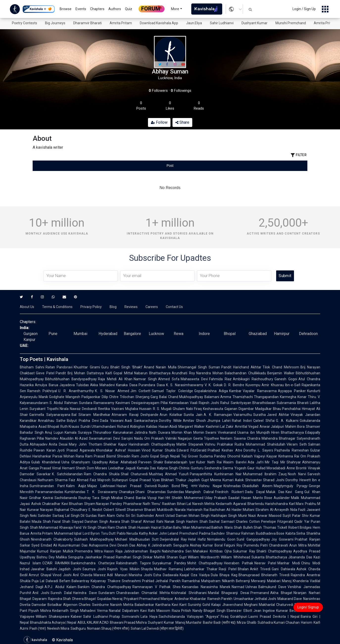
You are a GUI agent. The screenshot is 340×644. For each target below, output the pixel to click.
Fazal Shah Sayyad (68, 522)
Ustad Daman (176, 516)
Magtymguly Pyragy (291, 486)
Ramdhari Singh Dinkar (134, 557)
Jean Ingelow (264, 611)
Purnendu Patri (256, 545)
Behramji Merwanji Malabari (258, 581)
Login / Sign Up (304, 9)
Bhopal (230, 334)
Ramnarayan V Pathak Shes (157, 587)
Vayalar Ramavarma (260, 391)
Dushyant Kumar (255, 23)
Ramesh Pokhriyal (42, 391)
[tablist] (170, 166)
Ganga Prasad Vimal (45, 468)
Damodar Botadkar (47, 605)
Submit (285, 276)
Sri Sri (131, 516)
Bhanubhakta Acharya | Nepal (53, 622)
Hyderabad (108, 334)
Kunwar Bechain (289, 611)
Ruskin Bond (169, 486)
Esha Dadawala (166, 575)
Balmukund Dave (272, 587)
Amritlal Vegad (247, 427)
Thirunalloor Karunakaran (113, 432)
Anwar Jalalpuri (272, 427)
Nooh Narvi (297, 474)
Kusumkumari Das (73, 545)
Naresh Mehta (203, 504)
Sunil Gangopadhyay (253, 539)
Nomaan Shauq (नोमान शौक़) (108, 628)
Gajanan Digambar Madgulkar (248, 409)
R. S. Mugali (162, 409)
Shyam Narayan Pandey (103, 504)
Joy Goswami (282, 539)
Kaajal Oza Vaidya (195, 575)
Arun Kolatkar (171, 415)
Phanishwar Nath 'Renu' (142, 504)
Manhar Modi (289, 563)
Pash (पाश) (38, 628)
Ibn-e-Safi (293, 385)
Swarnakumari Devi (104, 438)
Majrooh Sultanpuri (113, 480)
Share (182, 122)
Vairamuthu (243, 415)
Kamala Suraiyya (78, 432)
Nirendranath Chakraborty (52, 539)
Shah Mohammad (44, 527)
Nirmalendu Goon (221, 539)
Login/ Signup (308, 607)
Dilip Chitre (110, 397)
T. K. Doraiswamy (102, 492)
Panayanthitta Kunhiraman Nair (216, 474)
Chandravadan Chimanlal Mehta (143, 593)
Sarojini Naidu (132, 438)
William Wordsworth (204, 557)
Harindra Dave (85, 593)
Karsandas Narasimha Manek (206, 587)
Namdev (52, 438)
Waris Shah (233, 527)
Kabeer (76, 617)
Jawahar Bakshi (44, 569)
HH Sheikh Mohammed (184, 498)
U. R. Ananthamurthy (76, 391)
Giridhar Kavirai (41, 498)
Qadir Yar (302, 522)
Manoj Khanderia (295, 581)
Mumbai (80, 334)
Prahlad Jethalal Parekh (161, 581)
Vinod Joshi (62, 575)
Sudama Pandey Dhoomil (220, 456)
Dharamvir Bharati (87, 23)
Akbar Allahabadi (123, 462)
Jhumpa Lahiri (219, 421)
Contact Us (174, 307)
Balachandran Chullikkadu (245, 373)
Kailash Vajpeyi (253, 456)
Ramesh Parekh (220, 599)
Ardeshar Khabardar (190, 599)
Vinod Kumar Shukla (158, 450)
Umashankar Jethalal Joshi (255, 599)
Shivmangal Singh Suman (199, 367)
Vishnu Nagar (210, 486)
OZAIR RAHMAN (56, 563)
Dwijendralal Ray (173, 539)
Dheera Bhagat (84, 599)
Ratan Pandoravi (59, 367)
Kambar (235, 391)
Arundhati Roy (183, 373)
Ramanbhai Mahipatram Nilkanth (208, 581)
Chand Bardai (135, 498)
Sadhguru (78, 628)
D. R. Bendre (234, 385)
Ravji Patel (228, 569)
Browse (66, 9)
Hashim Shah (197, 522)
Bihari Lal (184, 504)
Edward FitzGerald (192, 450)
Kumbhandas (75, 492)
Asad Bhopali (49, 427)
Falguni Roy (233, 545)
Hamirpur (282, 334)
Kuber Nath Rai (209, 462)
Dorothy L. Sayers (258, 450)
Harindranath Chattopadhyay (152, 444)
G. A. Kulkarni (287, 421)
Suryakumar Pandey (169, 563)
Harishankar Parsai (47, 456)
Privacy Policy (91, 307)
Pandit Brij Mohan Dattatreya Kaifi (84, 373)
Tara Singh (101, 498)
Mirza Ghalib (246, 622)
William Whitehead (235, 557)
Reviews (131, 307)
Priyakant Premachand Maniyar (148, 599)
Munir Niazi (247, 516)
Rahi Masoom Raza (164, 611)
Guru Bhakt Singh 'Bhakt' (122, 367)
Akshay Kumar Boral (206, 545)
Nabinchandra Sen (177, 551)
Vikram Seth (297, 444)
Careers (152, 307)
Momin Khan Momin (188, 432)
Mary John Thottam (85, 444)
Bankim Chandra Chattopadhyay (105, 587)
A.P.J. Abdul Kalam (61, 587)
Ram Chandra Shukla (102, 474)
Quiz (129, 9)
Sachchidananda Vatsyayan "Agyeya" (189, 617)
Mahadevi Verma (94, 611)
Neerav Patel (265, 563)
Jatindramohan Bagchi (142, 551)
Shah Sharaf (132, 522)
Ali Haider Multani (240, 510)
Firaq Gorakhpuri (234, 617)
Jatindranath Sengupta (170, 545)
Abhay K (143, 545)
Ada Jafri (256, 462)
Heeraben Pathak (239, 563)
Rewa (179, 334)
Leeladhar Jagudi (122, 468)
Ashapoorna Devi (103, 545)
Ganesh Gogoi (286, 379)
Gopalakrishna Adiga (211, 391)
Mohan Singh (199, 516)
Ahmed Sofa (169, 379)
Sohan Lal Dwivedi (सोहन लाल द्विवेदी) (157, 628)
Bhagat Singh (215, 611)
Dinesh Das (127, 545)
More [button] (175, 9)
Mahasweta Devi (194, 379)
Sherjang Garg (147, 397)
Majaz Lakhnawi (101, 486)
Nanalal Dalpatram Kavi (128, 611)
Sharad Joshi (274, 480)
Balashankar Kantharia (153, 605)
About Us (27, 307)
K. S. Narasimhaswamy (185, 385)
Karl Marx (296, 504)
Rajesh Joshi (209, 403)
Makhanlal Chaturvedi (276, 605)
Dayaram (40, 599)
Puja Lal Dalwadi (45, 581)
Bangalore (132, 334)
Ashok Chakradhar (46, 504)
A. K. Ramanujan (218, 415)
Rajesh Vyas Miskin (123, 569)
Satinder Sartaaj (51, 516)
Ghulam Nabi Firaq (187, 409)
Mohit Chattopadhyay (205, 563)
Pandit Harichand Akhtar (241, 367)
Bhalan (243, 569)
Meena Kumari (222, 480)
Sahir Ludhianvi (222, 23)
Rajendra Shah (60, 599)
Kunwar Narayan (40, 510)
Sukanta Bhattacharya (269, 557)
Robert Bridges (300, 527)
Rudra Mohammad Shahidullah (260, 444)
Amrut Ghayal (40, 575)
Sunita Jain (193, 415)
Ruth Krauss (70, 427)
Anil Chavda (83, 575)
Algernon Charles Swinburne (86, 605)
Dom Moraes (97, 468)
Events (81, 9)
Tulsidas (82, 385)
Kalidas (152, 427)
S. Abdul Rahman (64, 403)
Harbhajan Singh (224, 516)
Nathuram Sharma (53, 480)
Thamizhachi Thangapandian (255, 397)
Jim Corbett (140, 391)
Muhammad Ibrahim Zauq (265, 474)
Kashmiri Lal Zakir (220, 427)
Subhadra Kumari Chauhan (279, 622)
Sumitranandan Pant (47, 486)
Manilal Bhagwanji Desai (228, 593)
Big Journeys (55, 23)
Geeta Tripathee (206, 438)
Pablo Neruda (127, 533)
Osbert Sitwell (114, 510)
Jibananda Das (300, 557)
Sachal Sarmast (222, 522)
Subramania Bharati (293, 403)
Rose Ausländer (277, 498)
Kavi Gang (294, 492)
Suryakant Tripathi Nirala (49, 409)
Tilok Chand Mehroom (281, 367)
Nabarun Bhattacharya (152, 373)
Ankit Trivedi (260, 569)
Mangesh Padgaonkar (83, 397)
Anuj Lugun (54, 432)
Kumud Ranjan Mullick (55, 551)
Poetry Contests (24, 23)
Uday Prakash (216, 498)
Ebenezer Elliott (239, 611)
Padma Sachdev (212, 533)
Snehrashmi (131, 581)
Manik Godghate (51, 397)
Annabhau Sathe (52, 421)
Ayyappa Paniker (292, 391)
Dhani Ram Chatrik (112, 527)
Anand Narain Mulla (160, 367)
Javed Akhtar (278, 415)
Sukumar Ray (244, 551)
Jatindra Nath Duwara (152, 432)
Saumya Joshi (94, 569)
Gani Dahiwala (283, 569)
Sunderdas (176, 492)
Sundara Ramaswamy (97, 403)
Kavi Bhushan (72, 504)
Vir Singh (90, 527)
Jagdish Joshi (70, 569)
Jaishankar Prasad (100, 557)
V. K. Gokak (214, 385)
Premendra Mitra (89, 551)
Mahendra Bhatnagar (279, 438)
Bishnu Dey (46, 557)
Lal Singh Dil (75, 516)
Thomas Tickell (275, 527)
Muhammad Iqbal (68, 533)
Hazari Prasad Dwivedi (137, 486)
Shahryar (294, 462)
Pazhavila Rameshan (292, 450)
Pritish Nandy (192, 611)
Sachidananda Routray (73, 498)
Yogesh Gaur (244, 468)
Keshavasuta (213, 409)
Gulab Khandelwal (46, 462)
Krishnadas (232, 486)
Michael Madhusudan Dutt (137, 539)
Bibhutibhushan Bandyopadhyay (71, 379)
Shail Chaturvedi (134, 474)
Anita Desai (58, 444)
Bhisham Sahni (32, 367)
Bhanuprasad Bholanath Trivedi (264, 575)
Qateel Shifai (264, 421)
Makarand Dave (290, 599)
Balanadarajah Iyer (180, 462)
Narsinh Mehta (122, 605)
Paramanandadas (49, 492)
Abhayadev (39, 444)
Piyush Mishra (40, 611)
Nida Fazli (298, 510)
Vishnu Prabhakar (219, 444)
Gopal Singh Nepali (165, 456)
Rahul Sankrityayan (236, 403)
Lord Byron (91, 533)
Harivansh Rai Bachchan (206, 510)
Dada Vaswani (112, 421)
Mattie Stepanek (190, 444)
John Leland (169, 533)
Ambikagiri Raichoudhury (253, 379)
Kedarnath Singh (66, 611)
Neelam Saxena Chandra (240, 438)
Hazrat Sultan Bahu (166, 527)
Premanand (260, 593)
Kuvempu (253, 385)
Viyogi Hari (156, 498)
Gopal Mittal (123, 373)
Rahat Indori (242, 421)
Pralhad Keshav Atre (225, 450)
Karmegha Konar (293, 397)
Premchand (189, 533)
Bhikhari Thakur (174, 480)
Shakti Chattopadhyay (274, 551)
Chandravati (279, 545)
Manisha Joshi (140, 575)
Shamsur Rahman (240, 533)
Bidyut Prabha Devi (83, 421)
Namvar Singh (145, 379)
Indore (204, 334)
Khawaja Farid (70, 527)
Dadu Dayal (255, 492)
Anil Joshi (41, 593)
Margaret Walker (192, 427)
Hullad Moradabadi (271, 468)
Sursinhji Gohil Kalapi (204, 605)
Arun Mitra (298, 545)
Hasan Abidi (168, 427)
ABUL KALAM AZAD (93, 622)
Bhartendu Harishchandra (268, 504)
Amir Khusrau (273, 385)
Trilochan (127, 397)
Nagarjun (185, 438)
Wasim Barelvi (235, 462)
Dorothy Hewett (298, 480)
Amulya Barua (47, 385)
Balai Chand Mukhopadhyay (181, 397)
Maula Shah (41, 522)
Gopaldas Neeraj (110, 599)
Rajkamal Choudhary (71, 510)
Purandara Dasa (152, 385)
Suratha (259, 415)
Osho (120, 516)
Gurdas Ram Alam (100, 516)
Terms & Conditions (57, 307)
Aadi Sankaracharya (141, 421)
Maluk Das (275, 492)
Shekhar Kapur (115, 444)
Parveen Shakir (151, 462)
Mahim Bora (295, 427)
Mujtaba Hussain (138, 409)
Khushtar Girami (87, 367)
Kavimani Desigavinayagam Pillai (142, 403)
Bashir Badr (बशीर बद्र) (219, 622)
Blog (113, 307)
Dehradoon (308, 334)
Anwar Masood (269, 516)
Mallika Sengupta (70, 557)
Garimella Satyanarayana (50, 415)
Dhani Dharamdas (151, 492)
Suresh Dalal (61, 593)
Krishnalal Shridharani (189, 593)
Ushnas (251, 587)
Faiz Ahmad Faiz (83, 480)
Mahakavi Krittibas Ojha (212, 551)
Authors (115, 9)
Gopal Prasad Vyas (145, 480)
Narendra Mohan (210, 373)
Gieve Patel (45, 373)
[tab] (78, 166)
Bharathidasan (264, 403)
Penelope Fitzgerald (277, 522)
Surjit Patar (292, 516)
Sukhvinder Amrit (150, 516)
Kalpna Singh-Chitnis (173, 468)
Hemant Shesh (74, 468)
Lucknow (156, 334)
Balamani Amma (218, 397)
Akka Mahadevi (103, 385)
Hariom (307, 622)
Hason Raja (113, 551)
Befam (65, 581)
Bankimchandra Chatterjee (93, 563)
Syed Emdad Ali (44, 545)
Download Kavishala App (159, 23)
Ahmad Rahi (153, 522)
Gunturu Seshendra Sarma (212, 468)
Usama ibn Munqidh (254, 432)
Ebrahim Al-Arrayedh (272, 510)
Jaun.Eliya (194, 23)
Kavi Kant (179, 605)
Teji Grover (190, 456)
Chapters (97, 9)
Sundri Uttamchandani (98, 427)
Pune (53, 334)
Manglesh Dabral (200, 492)
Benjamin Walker (281, 373)
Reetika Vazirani (111, 409)
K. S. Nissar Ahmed (112, 391)
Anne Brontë (297, 468)
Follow (159, 122)
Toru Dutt (108, 533)
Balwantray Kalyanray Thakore (96, 581)
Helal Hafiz (197, 539)
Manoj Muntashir (189, 622)
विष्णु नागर (189, 486)
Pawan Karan (45, 450)
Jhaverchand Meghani (240, 605)
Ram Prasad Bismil (100, 456)
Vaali (194, 403)
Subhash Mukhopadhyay (94, 539)
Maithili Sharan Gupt (170, 557)
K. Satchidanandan (67, 474)
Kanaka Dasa (127, 385)
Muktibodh (165, 510)
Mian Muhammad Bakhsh (203, 527)
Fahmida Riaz (220, 379)
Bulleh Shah (253, 527)
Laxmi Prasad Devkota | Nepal (274, 617)
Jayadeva (67, 385)
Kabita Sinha (295, 533)
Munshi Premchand (291, 23)
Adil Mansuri (117, 575)
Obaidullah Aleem (257, 486)
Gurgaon (31, 334)
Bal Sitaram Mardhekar (91, 415)
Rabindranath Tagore (134, 563)
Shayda (147, 569)
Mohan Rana (74, 456)
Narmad (238, 587)
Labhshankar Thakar (201, 569)
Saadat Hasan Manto (245, 498)
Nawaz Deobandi (83, 409)
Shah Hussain (139, 527)
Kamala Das (146, 468)
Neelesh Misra (58, 628)
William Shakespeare (53, 617)
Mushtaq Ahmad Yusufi (169, 474)
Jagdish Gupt (198, 480)
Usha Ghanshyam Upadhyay (85, 462)
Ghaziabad (258, 334)
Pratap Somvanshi (124, 617)
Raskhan (169, 504)
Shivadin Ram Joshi (133, 456)
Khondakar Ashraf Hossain (118, 450)
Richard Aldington (131, 427)
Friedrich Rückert (229, 492)
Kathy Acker (148, 533)
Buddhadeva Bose (270, 533)
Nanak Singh (175, 522)
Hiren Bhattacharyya (288, 432)
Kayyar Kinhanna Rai (283, 456)
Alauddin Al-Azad (74, 438)
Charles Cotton (248, 522)
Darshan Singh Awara (102, 522)
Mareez (100, 575)
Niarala (180, 510)
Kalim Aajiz (76, 486)
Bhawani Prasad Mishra (128, 622)
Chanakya (127, 492)
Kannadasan (179, 403)
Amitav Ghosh (194, 421)
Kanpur (29, 340)
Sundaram (107, 593)
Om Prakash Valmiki (160, 438)
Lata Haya (149, 617)
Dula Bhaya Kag (224, 575)
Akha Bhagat (281, 593)
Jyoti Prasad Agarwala (76, 450)
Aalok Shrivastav (248, 480)
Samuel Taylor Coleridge (172, 391)
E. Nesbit (95, 510)
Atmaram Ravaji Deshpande (135, 415)
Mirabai (117, 498)
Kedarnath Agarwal (231, 504)
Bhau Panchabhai (287, 409)
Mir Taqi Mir (275, 462)
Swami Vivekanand (221, 432)
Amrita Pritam (121, 23)
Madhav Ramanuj (168, 569)
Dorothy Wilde (170, 421)
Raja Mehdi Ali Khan (115, 379)
